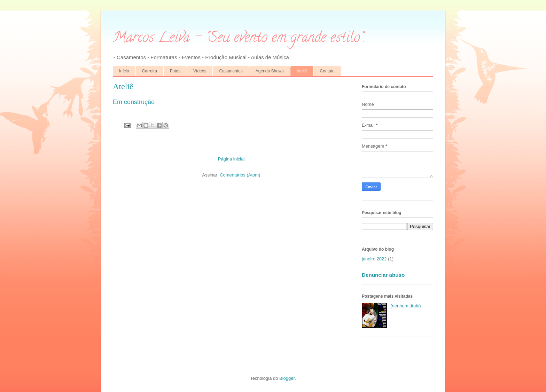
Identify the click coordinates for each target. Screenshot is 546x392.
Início (124, 71)
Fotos (175, 71)
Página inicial (231, 159)
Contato (327, 71)
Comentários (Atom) (240, 175)
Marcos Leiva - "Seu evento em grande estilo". (239, 39)
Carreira (150, 71)
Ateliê (302, 71)
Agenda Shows (270, 71)
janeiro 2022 (374, 259)
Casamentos (231, 71)
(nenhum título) (405, 306)
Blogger (287, 378)
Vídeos (200, 71)
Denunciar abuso (383, 275)
